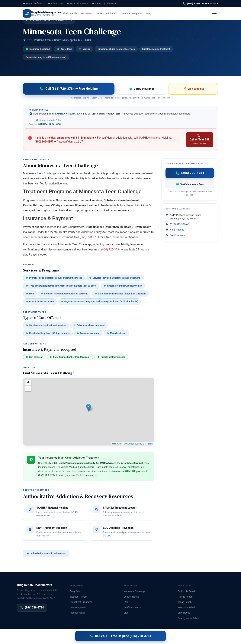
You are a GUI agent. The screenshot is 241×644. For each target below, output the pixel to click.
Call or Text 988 (200, 140)
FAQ (126, 602)
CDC (59, 124)
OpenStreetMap (134, 444)
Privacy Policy (163, 98)
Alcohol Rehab (77, 613)
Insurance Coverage (134, 591)
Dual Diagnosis (78, 607)
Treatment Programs (137, 13)
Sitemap (220, 637)
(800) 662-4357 (44, 142)
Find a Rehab (75, 13)
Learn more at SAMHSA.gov (125, 471)
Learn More (97, 98)
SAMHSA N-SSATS (65, 114)
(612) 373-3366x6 (180, 224)
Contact (209, 637)
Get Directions (178, 235)
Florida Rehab (185, 597)
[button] (89, 408)
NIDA (52, 124)
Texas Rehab (185, 602)
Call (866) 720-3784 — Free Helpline (69, 89)
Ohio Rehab (184, 613)
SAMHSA (43, 124)
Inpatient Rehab (78, 597)
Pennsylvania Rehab (188, 618)
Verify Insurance (176, 13)
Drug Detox (76, 591)
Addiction (117, 13)
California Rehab (186, 591)
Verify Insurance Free (190, 184)
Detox (104, 13)
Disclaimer (78, 637)
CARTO (149, 444)
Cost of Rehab (131, 597)
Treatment (92, 13)
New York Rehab (186, 607)
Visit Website (193, 89)
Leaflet (117, 444)
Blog (154, 13)
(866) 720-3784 (204, 13)
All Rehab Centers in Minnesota (46, 553)
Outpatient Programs (81, 602)
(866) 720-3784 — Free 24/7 (200, 3)
